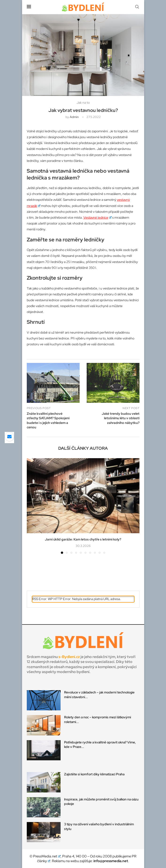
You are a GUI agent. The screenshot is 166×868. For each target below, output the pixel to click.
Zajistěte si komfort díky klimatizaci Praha (94, 774)
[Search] (137, 7)
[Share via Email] (9, 437)
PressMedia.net (47, 856)
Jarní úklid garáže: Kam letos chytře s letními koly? (83, 539)
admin (74, 117)
